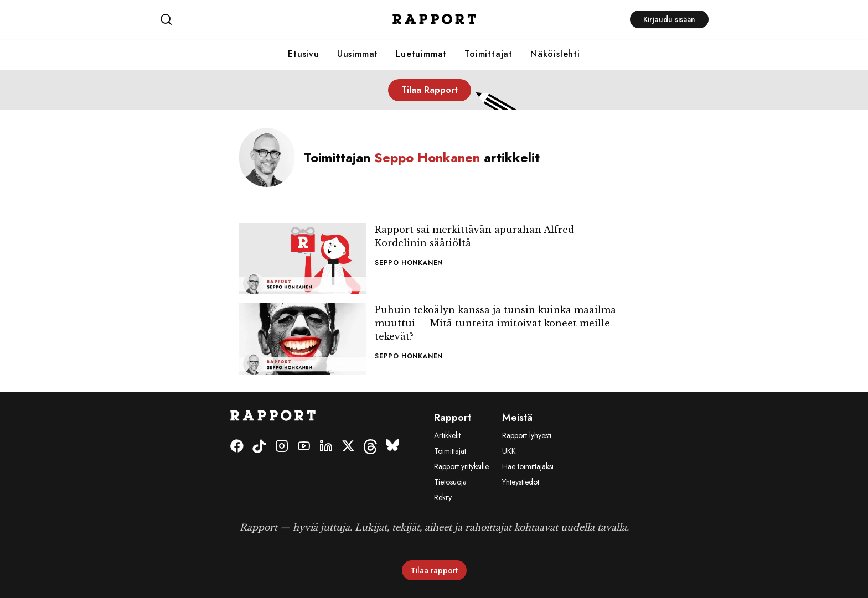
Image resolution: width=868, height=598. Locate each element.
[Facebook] (237, 447)
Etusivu (304, 54)
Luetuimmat (421, 54)
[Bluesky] (392, 447)
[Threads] (370, 447)
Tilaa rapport (434, 570)
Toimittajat (489, 54)
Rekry (443, 497)
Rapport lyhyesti (527, 435)
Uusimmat (358, 54)
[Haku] (251, 19)
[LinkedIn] (326, 447)
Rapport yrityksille (461, 466)
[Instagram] (282, 447)
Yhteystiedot (521, 482)
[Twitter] (348, 447)
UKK (509, 451)
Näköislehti (555, 54)
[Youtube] (304, 447)
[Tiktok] (259, 447)
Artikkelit (447, 435)
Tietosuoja (450, 482)
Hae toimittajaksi (528, 466)
